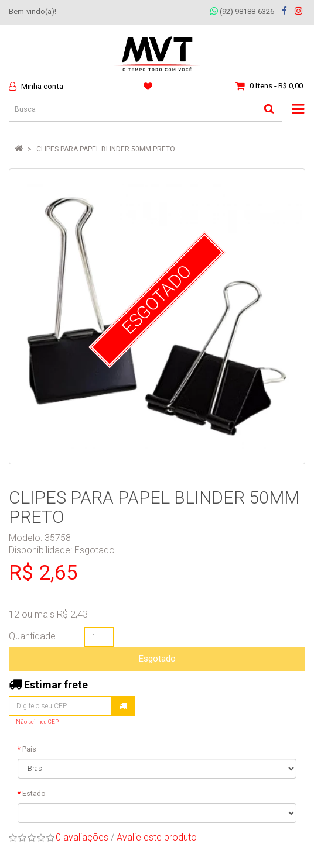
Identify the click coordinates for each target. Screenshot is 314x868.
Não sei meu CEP (37, 721)
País (29, 749)
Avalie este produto (157, 837)
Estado (34, 794)
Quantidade (32, 636)
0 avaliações (82, 837)
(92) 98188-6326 (242, 11)
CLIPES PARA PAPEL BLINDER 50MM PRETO (106, 149)
